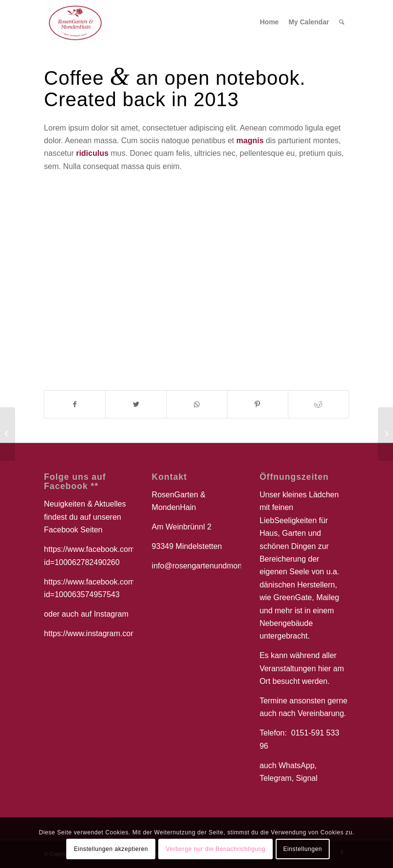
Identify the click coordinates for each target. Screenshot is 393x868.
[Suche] (342, 22)
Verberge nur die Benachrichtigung (215, 849)
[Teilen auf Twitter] (136, 404)
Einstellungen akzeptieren (111, 849)
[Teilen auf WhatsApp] (197, 404)
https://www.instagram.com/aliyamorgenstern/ (122, 633)
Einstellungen (302, 849)
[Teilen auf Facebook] (75, 404)
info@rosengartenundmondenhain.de (216, 566)
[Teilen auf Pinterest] (258, 404)
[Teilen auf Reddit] (318, 404)
